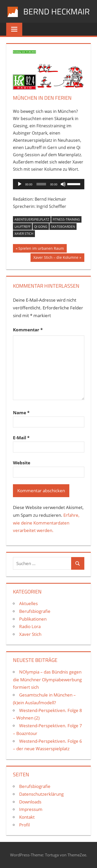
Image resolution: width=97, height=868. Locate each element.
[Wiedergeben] (20, 184)
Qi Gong (41, 227)
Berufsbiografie (35, 611)
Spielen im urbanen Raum (41, 249)
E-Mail (21, 438)
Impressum (31, 809)
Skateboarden (63, 227)
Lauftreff (23, 227)
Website (22, 463)
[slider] (41, 184)
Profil (24, 825)
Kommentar (28, 330)
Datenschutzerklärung (41, 794)
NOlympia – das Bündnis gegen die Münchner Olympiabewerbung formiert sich (47, 680)
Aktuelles (28, 603)
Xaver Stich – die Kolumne (56, 258)
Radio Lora (30, 626)
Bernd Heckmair (57, 11)
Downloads (30, 802)
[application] (49, 184)
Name (21, 413)
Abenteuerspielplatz (32, 219)
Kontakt (27, 817)
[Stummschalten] (63, 184)
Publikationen (33, 619)
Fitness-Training (66, 219)
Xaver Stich (24, 234)
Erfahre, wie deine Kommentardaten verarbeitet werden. (46, 523)
